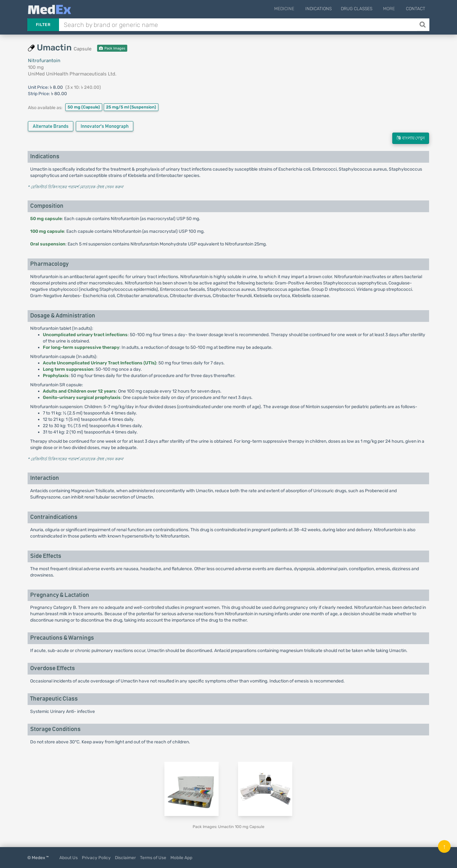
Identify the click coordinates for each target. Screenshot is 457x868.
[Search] (423, 25)
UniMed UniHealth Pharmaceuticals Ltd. (72, 74)
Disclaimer (125, 858)
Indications (322, 9)
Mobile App (181, 858)
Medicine (290, 9)
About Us (69, 858)
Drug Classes (360, 9)
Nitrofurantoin (44, 61)
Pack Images (112, 48)
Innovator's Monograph (105, 126)
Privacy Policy (96, 858)
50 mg (84, 107)
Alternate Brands (51, 126)
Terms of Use (153, 858)
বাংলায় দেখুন (411, 138)
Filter (43, 25)
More (391, 9)
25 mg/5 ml (131, 107)
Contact (416, 9)
